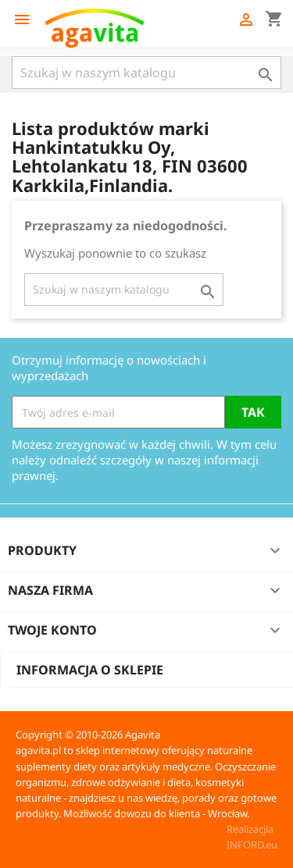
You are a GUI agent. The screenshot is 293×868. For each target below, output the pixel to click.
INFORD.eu (252, 845)
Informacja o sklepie (90, 670)
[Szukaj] (146, 73)
